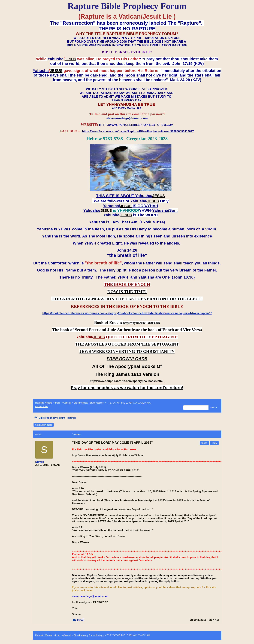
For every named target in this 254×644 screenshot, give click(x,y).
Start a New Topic (44, 425)
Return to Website (44, 403)
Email (81, 620)
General (67, 403)
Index (58, 403)
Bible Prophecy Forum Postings (89, 403)
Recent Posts (42, 407)
